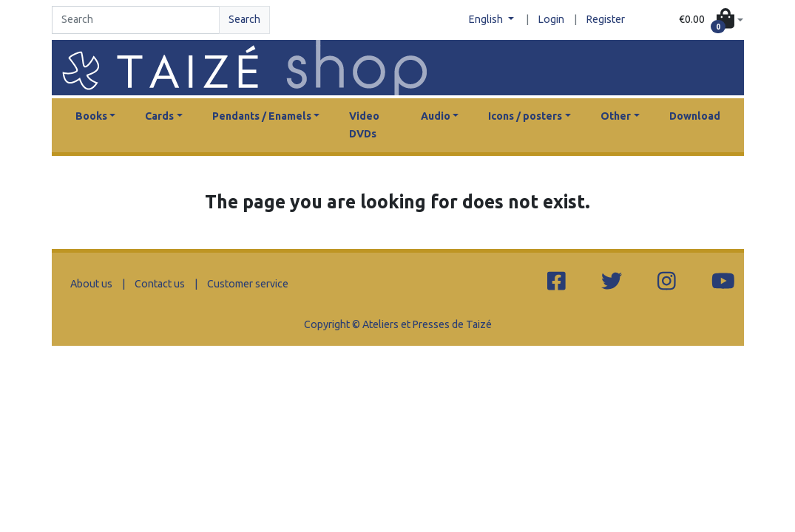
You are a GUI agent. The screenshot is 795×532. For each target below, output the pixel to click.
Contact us (160, 284)
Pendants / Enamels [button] (262, 116)
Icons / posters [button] (525, 116)
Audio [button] (436, 116)
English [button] (487, 19)
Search (244, 19)
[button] (711, 20)
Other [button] (616, 116)
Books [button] (91, 116)
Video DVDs (364, 125)
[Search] (136, 20)
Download (695, 116)
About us (91, 284)
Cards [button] (159, 116)
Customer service (248, 284)
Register (606, 19)
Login (551, 19)
